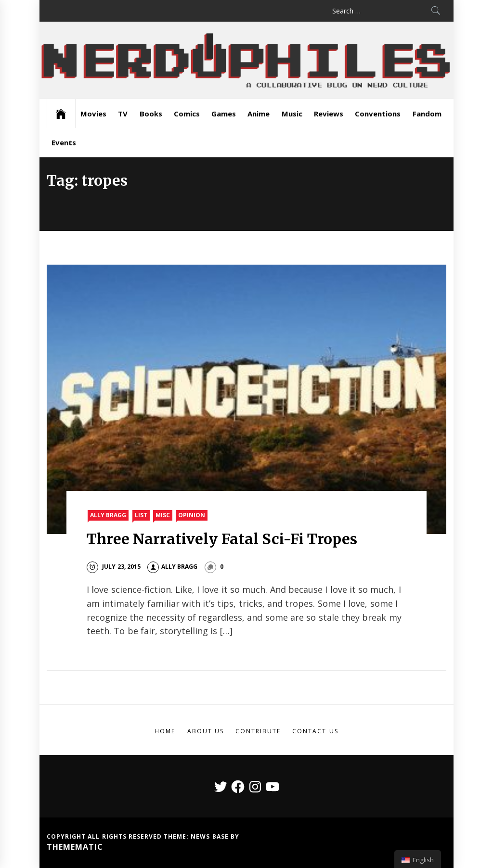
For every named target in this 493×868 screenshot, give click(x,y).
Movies (93, 114)
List (141, 515)
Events (64, 142)
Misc (163, 515)
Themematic (75, 847)
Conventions (378, 114)
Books (151, 114)
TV (123, 114)
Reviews (329, 114)
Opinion (192, 515)
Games (224, 114)
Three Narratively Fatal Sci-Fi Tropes (222, 539)
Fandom (427, 114)
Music (292, 114)
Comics (187, 114)
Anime (259, 114)
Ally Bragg (108, 515)
